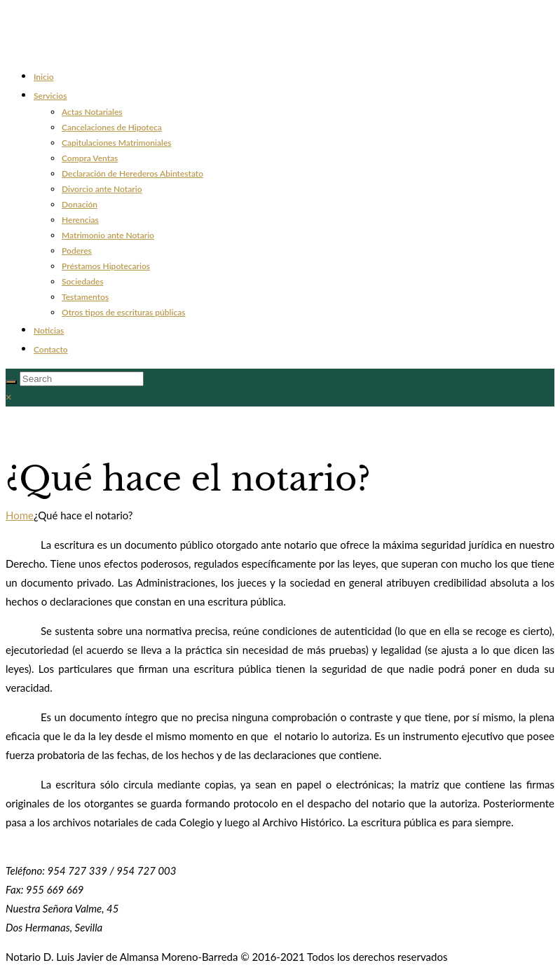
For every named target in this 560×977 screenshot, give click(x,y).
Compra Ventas (90, 158)
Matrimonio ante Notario (108, 235)
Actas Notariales (92, 112)
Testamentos (85, 297)
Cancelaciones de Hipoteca (112, 127)
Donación (80, 204)
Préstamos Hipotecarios (106, 266)
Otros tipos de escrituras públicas (124, 312)
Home (20, 515)
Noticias (49, 330)
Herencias (80, 220)
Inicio (44, 77)
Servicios (50, 96)
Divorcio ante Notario (102, 189)
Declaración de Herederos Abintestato (132, 173)
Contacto (51, 349)
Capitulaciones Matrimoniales (117, 143)
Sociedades (83, 281)
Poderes (77, 251)
